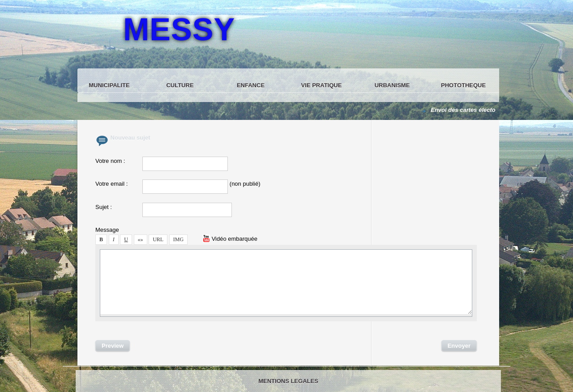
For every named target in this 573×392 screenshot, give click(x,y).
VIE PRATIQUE (322, 85)
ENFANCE (251, 85)
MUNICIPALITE (109, 85)
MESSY (179, 30)
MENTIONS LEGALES (288, 381)
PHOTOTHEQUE (463, 85)
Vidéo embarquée (230, 239)
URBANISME (392, 85)
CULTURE (180, 85)
